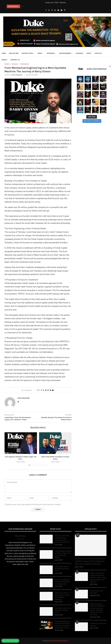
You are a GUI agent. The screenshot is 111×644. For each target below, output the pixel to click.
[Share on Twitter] (43, 390)
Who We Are (14, 53)
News (40, 53)
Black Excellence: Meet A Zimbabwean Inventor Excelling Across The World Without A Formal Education (97, 609)
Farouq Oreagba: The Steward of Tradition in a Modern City (62, 582)
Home (4, 53)
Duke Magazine (17, 75)
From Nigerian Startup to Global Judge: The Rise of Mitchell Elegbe (63, 554)
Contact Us (15, 60)
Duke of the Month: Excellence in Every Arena (62, 569)
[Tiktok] (65, 10)
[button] (22, 6)
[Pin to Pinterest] (46, 390)
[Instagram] (52, 10)
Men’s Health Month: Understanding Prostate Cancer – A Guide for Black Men (62, 539)
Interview (51, 53)
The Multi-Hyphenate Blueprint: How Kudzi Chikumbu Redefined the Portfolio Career (62, 625)
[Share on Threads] (48, 390)
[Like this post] (39, 390)
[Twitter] (49, 10)
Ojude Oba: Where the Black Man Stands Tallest (63, 610)
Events (4, 60)
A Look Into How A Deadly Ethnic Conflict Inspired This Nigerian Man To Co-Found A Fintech (90, 561)
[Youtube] (58, 10)
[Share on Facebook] (41, 390)
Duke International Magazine (60, 641)
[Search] (110, 66)
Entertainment (65, 53)
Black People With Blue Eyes (97, 592)
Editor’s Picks (27, 53)
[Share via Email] (53, 390)
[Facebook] (46, 10)
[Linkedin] (55, 10)
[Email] (62, 10)
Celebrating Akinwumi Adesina (98, 625)
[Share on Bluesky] (50, 390)
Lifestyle (98, 53)
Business (80, 53)
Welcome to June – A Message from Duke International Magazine (62, 596)
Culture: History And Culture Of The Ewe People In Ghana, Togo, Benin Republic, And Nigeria (98, 578)
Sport (89, 53)
